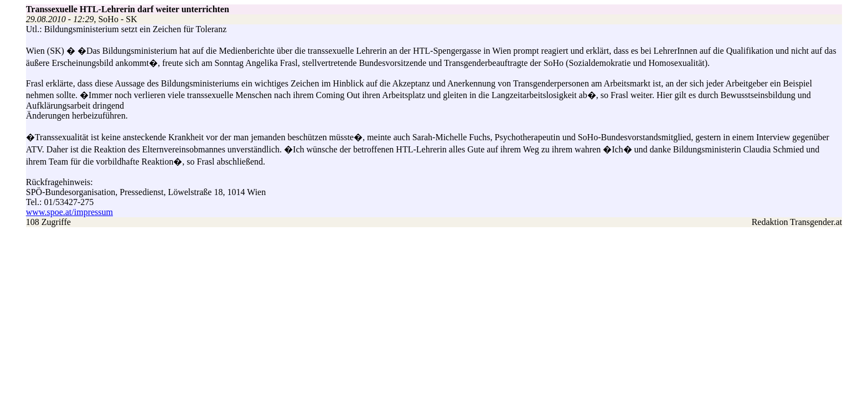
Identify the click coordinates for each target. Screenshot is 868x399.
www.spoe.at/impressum (69, 212)
